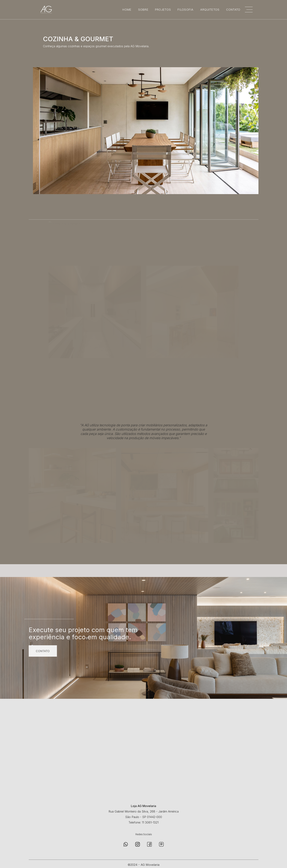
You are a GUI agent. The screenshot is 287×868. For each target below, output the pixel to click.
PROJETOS (163, 10)
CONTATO (233, 10)
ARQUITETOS (210, 10)
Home (127, 10)
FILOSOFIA (186, 10)
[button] (249, 10)
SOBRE (143, 10)
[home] (44, 10)
